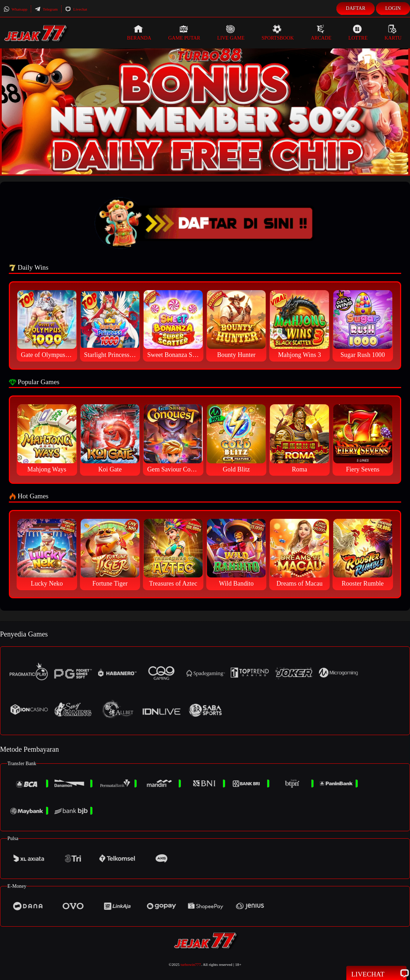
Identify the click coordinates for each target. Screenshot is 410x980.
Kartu (393, 33)
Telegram (46, 9)
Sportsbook (278, 33)
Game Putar (184, 33)
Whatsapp (15, 9)
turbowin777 (191, 964)
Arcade (321, 33)
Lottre (358, 33)
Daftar (356, 8)
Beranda (139, 33)
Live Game (231, 33)
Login (393, 8)
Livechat (76, 9)
